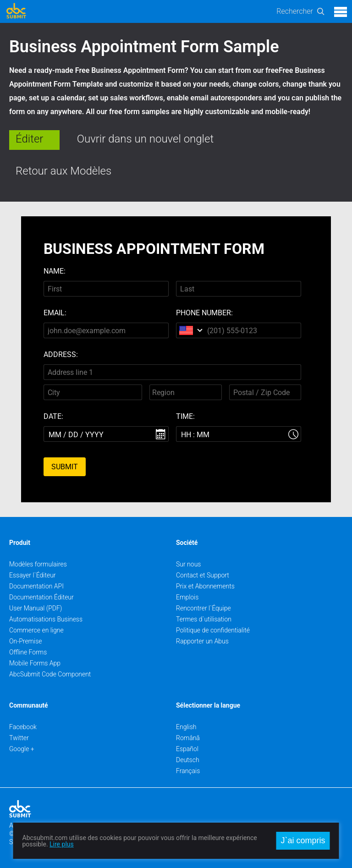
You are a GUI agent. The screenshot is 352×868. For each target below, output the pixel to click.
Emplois (187, 597)
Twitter (19, 738)
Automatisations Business (46, 619)
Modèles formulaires (38, 564)
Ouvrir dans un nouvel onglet (145, 139)
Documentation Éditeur (41, 597)
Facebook (23, 727)
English (186, 727)
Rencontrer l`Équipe (203, 608)
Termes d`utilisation (204, 619)
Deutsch (188, 760)
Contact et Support (203, 575)
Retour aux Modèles (63, 171)
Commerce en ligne (36, 630)
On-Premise (26, 641)
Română (188, 738)
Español (187, 749)
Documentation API (36, 586)
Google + (22, 749)
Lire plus (62, 844)
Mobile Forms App (35, 663)
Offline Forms (28, 652)
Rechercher (295, 11)
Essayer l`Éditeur (33, 575)
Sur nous (188, 564)
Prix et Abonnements (205, 586)
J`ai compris (303, 841)
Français (188, 771)
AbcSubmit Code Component (50, 674)
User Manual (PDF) (36, 608)
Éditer (29, 139)
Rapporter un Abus (202, 641)
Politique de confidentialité (213, 630)
